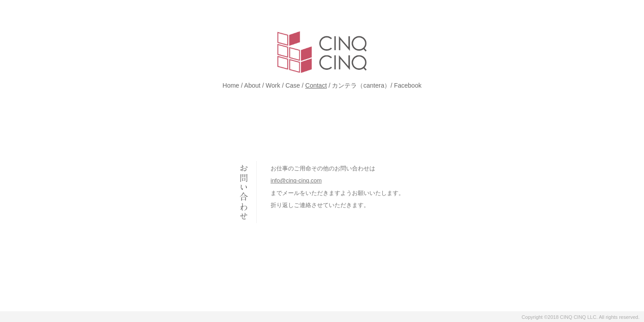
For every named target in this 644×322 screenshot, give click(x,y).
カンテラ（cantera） (361, 85)
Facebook (408, 85)
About (252, 85)
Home (231, 85)
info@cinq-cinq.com (296, 180)
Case (293, 85)
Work (273, 85)
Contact (316, 85)
